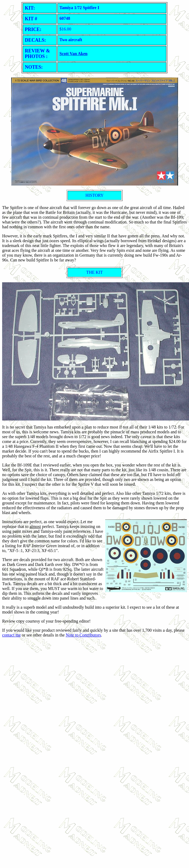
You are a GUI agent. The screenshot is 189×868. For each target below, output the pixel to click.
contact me (11, 635)
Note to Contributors (83, 635)
